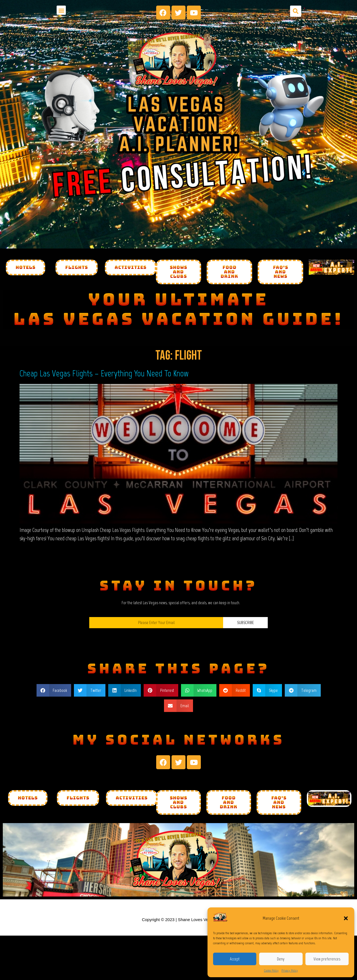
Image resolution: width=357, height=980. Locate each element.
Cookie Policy (271, 971)
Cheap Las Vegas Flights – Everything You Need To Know (104, 373)
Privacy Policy (290, 971)
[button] (346, 918)
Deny (281, 959)
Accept (235, 959)
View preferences (327, 959)
